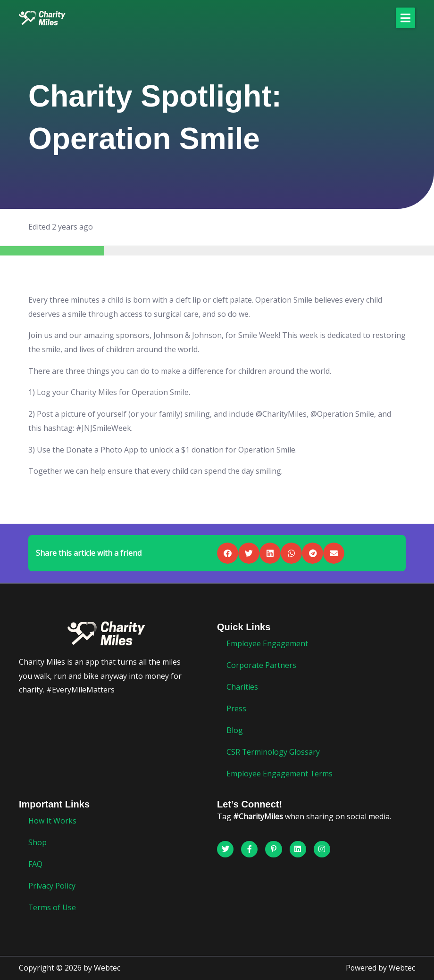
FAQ (35, 864)
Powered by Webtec (380, 968)
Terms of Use (52, 907)
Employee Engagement (267, 643)
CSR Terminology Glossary (273, 752)
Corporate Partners (261, 665)
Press (236, 708)
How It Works (52, 821)
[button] (405, 18)
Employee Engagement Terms (280, 774)
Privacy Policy (52, 886)
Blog (235, 730)
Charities (242, 687)
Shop (38, 842)
